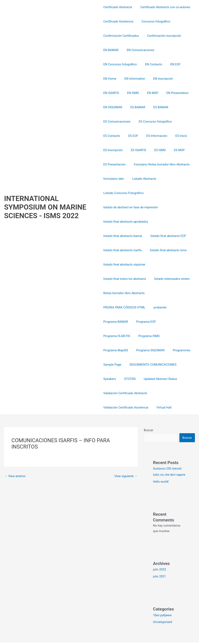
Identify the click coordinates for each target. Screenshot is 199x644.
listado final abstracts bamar (123, 222)
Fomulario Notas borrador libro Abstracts (160, 150)
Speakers (163, 350)
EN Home (149, 64)
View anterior (15, 448)
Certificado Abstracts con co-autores (163, 7)
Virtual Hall (162, 379)
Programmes (112, 336)
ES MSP (173, 136)
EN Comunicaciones (138, 50)
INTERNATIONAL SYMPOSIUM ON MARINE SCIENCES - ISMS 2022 (45, 193)
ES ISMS (156, 136)
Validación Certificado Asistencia (126, 379)
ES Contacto (112, 122)
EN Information (172, 64)
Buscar (149, 402)
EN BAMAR (111, 50)
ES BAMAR (164, 93)
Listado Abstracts (142, 164)
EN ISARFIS (137, 79)
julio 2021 (160, 554)
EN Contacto (112, 64)
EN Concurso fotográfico (175, 50)
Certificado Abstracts (118, 7)
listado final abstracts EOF (166, 222)
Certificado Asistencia (118, 21)
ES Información (153, 122)
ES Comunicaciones (138, 107)
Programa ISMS (114, 322)
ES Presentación (115, 150)
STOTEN (181, 350)
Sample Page (136, 336)
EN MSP (174, 79)
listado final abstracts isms (166, 236)
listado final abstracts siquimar (124, 250)
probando (158, 293)
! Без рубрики (163, 593)
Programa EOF (144, 307)
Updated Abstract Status (120, 365)
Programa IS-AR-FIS (173, 307)
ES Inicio (175, 122)
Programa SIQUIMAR (176, 322)
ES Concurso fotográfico (174, 107)
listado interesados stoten (170, 265)
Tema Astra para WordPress (178, 626)
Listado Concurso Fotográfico (124, 179)
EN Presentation (114, 93)
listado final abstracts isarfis (123, 236)
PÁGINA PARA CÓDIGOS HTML (124, 293)
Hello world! (161, 459)
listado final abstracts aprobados (126, 207)
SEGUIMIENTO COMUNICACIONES (127, 350)
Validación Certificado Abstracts (165, 365)
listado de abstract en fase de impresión (131, 193)
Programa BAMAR (116, 307)
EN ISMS (157, 79)
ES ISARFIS (136, 136)
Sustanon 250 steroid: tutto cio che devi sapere (168, 446)
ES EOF (131, 122)
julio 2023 (160, 547)
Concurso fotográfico (154, 21)
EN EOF (132, 64)
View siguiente (125, 448)
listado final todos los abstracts (125, 265)
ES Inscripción (113, 136)
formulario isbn (114, 164)
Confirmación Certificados (121, 36)
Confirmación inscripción (162, 36)
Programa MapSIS (143, 322)
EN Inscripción (113, 79)
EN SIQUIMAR (141, 93)
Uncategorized (163, 599)
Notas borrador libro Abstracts (124, 279)
